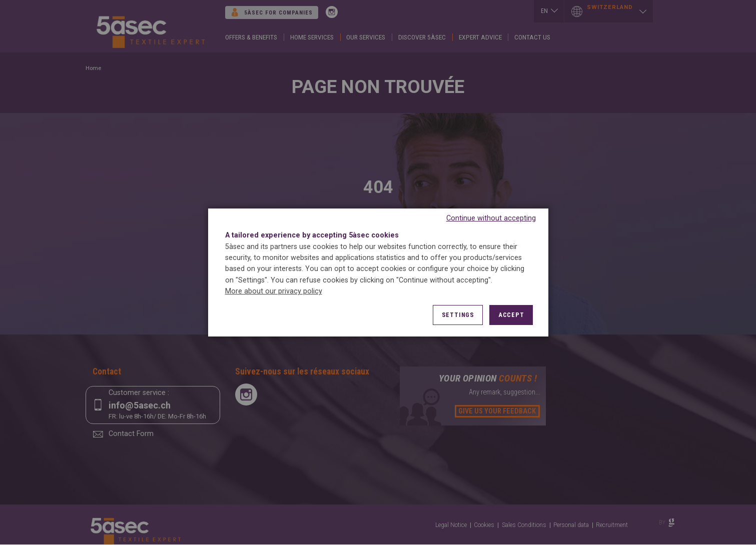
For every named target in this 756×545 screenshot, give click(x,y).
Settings (458, 315)
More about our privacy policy (274, 291)
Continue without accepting (491, 218)
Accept (511, 315)
